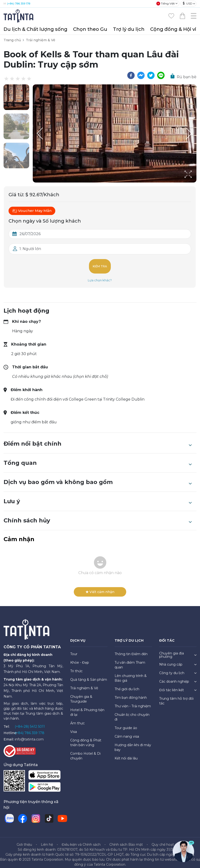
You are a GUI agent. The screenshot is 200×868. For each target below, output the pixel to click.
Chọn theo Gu (90, 29)
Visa (74, 728)
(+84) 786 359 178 (19, 4)
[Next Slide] (189, 133)
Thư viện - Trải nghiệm (133, 702)
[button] (16, 97)
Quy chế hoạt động (168, 841)
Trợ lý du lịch (129, 29)
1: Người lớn (30, 249)
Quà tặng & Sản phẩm (89, 676)
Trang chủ (12, 40)
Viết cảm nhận (100, 588)
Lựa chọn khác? (100, 276)
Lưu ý (98, 498)
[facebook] (131, 75)
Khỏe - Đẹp (80, 659)
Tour (74, 650)
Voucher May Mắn (32, 211)
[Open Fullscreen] (195, 182)
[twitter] (151, 75)
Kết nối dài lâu (126, 754)
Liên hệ (47, 841)
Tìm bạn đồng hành (131, 694)
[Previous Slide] (40, 133)
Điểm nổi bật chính (98, 440)
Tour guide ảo (126, 724)
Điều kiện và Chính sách (81, 841)
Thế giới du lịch (127, 685)
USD (188, 3)
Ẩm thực (77, 719)
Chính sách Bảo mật (126, 841)
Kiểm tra (100, 264)
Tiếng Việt (166, 4)
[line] (161, 75)
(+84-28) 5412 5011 (30, 723)
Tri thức (76, 667)
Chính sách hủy (98, 517)
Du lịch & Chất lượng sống (35, 29)
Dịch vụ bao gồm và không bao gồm (98, 478)
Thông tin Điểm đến (131, 650)
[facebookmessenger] (141, 75)
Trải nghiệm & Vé (41, 40)
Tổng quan (98, 459)
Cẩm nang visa (127, 733)
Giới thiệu (24, 841)
